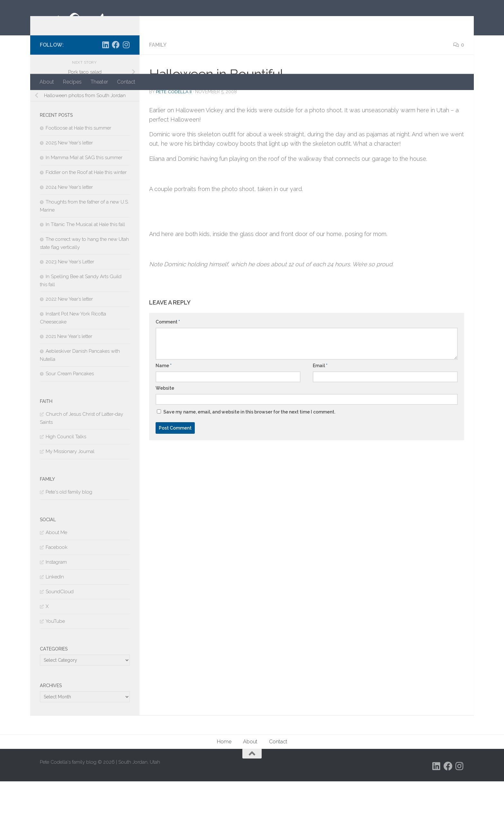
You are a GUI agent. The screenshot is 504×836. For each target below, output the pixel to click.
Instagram (56, 617)
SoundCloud (60, 646)
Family (158, 100)
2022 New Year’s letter (69, 354)
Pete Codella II (174, 146)
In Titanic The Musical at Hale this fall (85, 279)
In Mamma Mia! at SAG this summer (84, 212)
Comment (168, 377)
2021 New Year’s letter (69, 391)
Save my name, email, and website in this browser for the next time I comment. (249, 467)
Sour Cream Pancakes (70, 428)
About (47, 82)
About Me (56, 587)
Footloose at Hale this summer (78, 183)
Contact (126, 82)
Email (320, 420)
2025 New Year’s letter (69, 197)
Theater (99, 82)
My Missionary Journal (70, 506)
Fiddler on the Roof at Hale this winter (86, 227)
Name (164, 420)
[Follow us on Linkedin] (105, 99)
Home (224, 796)
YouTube (55, 676)
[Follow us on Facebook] (116, 99)
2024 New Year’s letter (69, 242)
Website (165, 443)
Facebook (57, 602)
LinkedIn (55, 632)
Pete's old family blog (69, 547)
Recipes (72, 82)
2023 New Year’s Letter (70, 316)
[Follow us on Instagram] (126, 99)
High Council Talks (66, 491)
